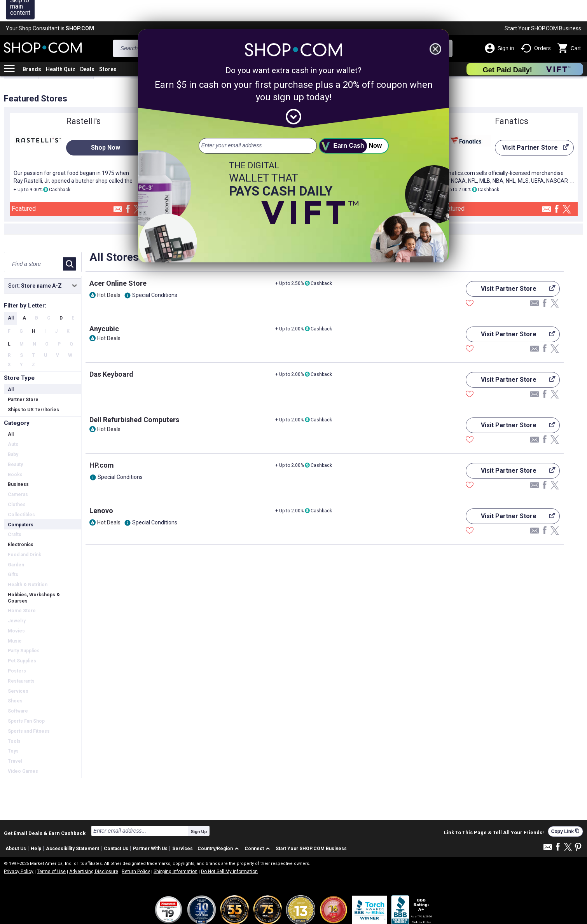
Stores (108, 48)
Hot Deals (109, 274)
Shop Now (106, 126)
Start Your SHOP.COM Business (543, 7)
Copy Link (565, 810)
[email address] (258, 124)
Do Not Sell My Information (229, 850)
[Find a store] (34, 243)
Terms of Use (51, 850)
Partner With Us (150, 827)
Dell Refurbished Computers (134, 398)
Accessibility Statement (73, 827)
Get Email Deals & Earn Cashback (45, 812)
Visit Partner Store (532, 128)
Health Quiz (61, 48)
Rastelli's (83, 100)
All (11, 297)
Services (183, 827)
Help (36, 827)
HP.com (102, 444)
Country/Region (215, 827)
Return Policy (136, 850)
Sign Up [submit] (199, 810)
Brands (32, 48)
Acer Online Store (118, 262)
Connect (254, 827)
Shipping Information (176, 850)
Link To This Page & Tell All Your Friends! (494, 811)
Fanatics (512, 100)
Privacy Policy (19, 850)
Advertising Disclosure (94, 850)
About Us (16, 827)
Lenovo (101, 489)
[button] (219, 827)
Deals (87, 48)
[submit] (354, 124)
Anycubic (104, 307)
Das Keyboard (111, 353)
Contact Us (116, 827)
